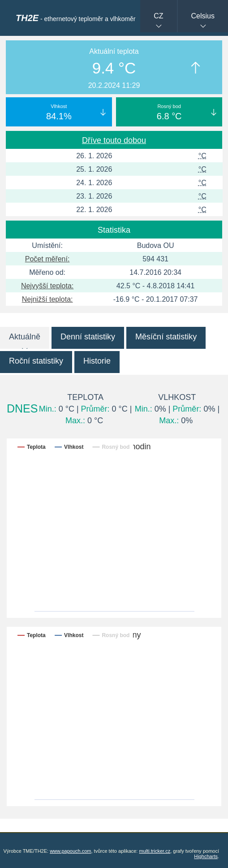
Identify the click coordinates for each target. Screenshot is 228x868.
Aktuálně (25, 337)
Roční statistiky (36, 361)
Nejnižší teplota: (47, 299)
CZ (158, 16)
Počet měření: (47, 259)
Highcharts (206, 856)
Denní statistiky (88, 337)
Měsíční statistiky (166, 337)
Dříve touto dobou (114, 140)
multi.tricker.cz (155, 851)
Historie (97, 361)
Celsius (203, 16)
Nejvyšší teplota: (47, 286)
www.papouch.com (70, 851)
